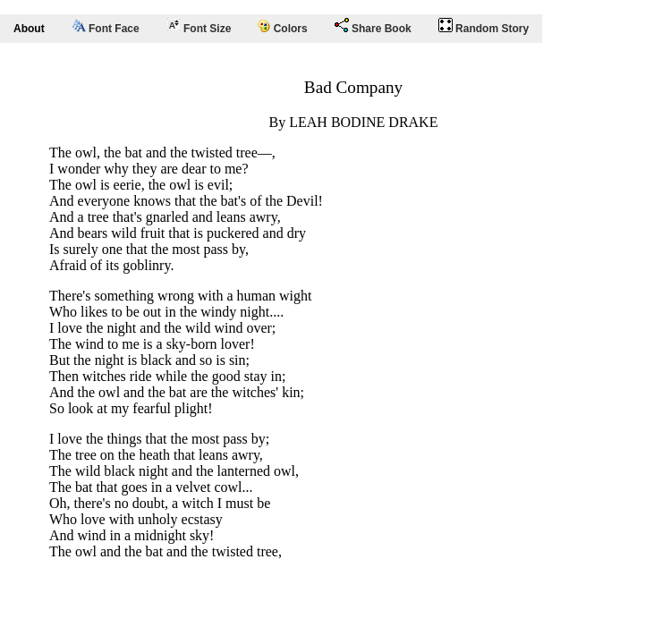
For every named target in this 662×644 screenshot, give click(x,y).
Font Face (106, 27)
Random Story (484, 26)
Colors (282, 27)
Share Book (373, 26)
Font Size (199, 26)
